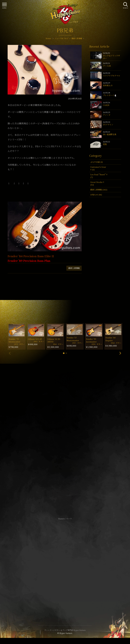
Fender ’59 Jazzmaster (91, 340)
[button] (64, 353)
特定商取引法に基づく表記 (65, 565)
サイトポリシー (65, 561)
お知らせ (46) (96, 195)
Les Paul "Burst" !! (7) (99, 176)
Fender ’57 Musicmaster (73, 339)
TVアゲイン (108, 125)
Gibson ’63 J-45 (35, 339)
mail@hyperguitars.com (69, 435)
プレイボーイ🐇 (110, 95)
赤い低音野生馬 (110, 134)
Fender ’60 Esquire (110, 339)
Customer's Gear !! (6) (98, 168)
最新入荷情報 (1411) (99, 190)
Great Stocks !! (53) (97, 183)
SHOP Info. (65, 442)
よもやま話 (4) (96, 162)
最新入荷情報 (74, 268)
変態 (105, 144)
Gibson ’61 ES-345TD (54, 340)
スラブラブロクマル (112, 76)
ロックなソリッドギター (111, 57)
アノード (107, 115)
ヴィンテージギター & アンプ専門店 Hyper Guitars (65, 630)
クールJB (107, 66)
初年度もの (108, 85)
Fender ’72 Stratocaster (14, 340)
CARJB (106, 105)
